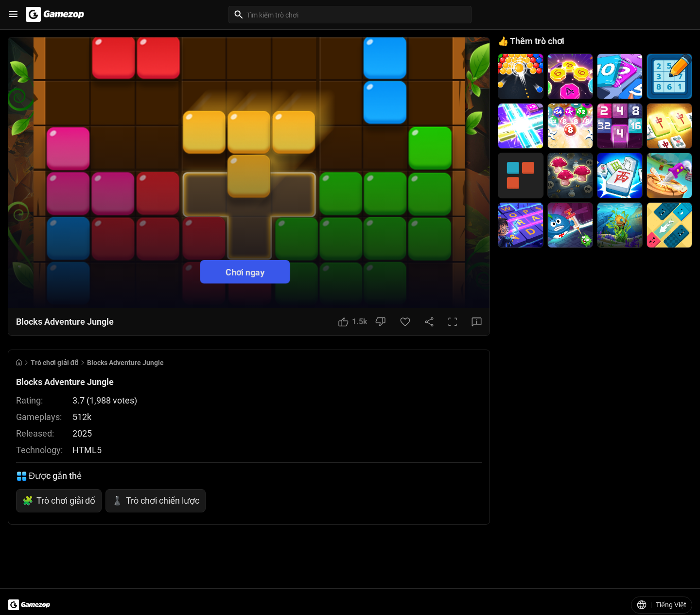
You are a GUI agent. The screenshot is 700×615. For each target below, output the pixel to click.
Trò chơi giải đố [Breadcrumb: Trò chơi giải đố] (54, 363)
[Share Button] (429, 322)
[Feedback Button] (477, 322)
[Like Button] (353, 322)
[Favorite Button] (405, 322)
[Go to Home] (19, 362)
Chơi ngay (245, 272)
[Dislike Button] (380, 322)
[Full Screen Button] (453, 322)
